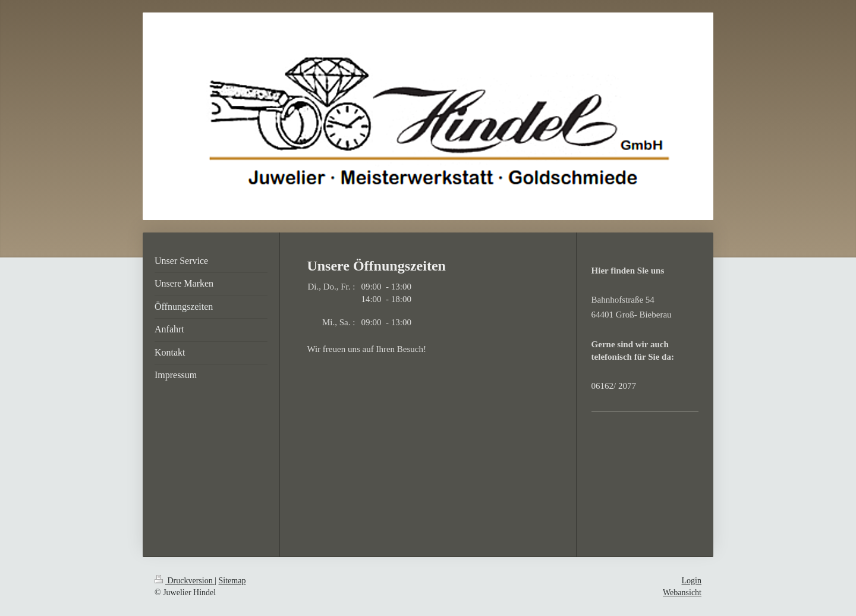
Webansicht (682, 593)
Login (692, 581)
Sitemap (232, 581)
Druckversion (185, 581)
